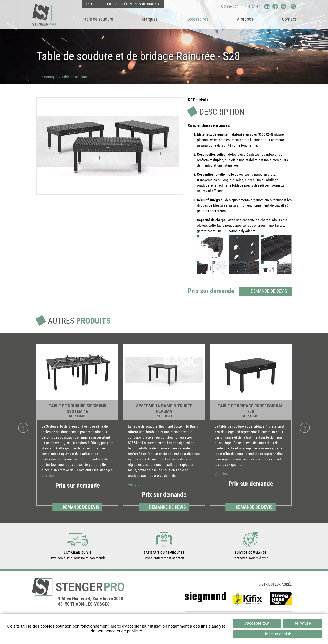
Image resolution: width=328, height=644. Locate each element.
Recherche (293, 6)
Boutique (51, 77)
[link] (77, 427)
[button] (108, 146)
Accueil (38, 77)
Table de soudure (74, 77)
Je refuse (302, 623)
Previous (23, 427)
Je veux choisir (278, 634)
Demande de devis (269, 291)
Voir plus (48, 475)
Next (305, 427)
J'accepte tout (257, 623)
